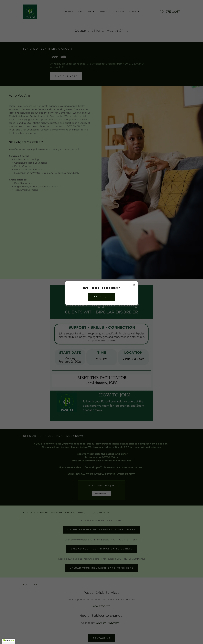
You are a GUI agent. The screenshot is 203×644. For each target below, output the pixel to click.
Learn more (102, 297)
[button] (9, 641)
